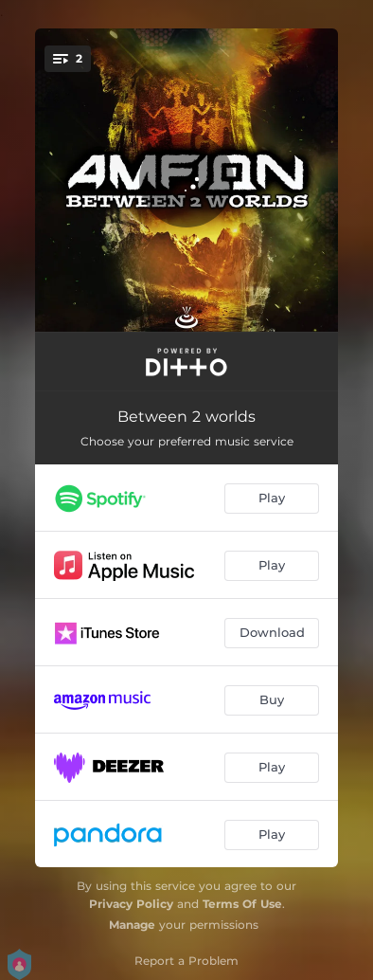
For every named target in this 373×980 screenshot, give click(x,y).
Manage (132, 925)
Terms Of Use (242, 904)
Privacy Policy (131, 904)
